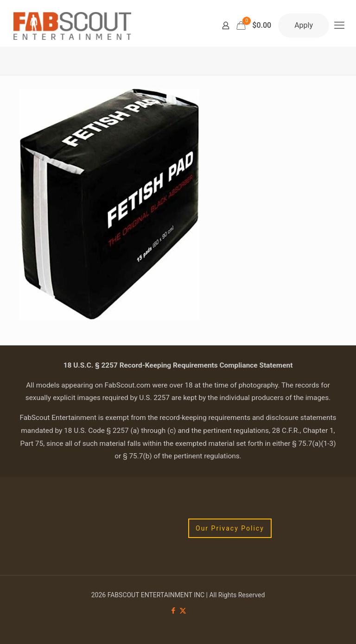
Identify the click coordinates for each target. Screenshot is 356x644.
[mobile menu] (339, 25)
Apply (304, 25)
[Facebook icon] (173, 611)
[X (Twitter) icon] (183, 611)
